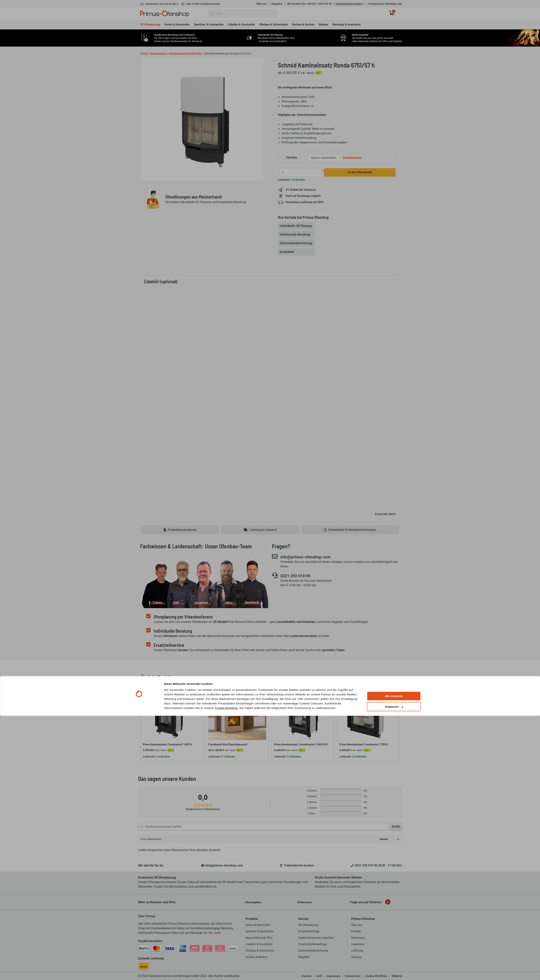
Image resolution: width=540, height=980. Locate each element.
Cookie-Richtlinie (226, 972)
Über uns (262, 4)
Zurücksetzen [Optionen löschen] (351, 158)
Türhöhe (292, 157)
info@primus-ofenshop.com (385, 4)
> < (349, 4)
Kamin (144, 54)
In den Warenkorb (358, 172)
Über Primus (147, 916)
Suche (396, 826)
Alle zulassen (394, 960)
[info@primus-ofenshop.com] (275, 556)
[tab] (297, 226)
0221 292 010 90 (298, 576)
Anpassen (394, 971)
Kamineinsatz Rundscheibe (186, 54)
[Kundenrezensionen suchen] (263, 827)
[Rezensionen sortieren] (389, 839)
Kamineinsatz (159, 54)
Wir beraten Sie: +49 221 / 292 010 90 (309, 4)
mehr (217, 933)
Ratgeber (277, 4)
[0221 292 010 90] (275, 575)
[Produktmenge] (300, 172)
